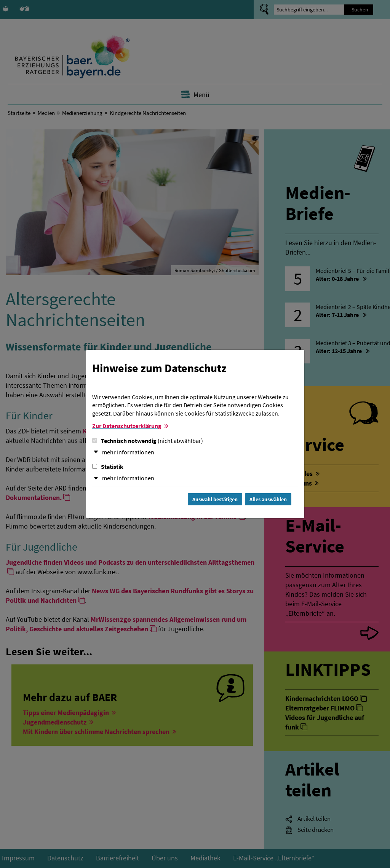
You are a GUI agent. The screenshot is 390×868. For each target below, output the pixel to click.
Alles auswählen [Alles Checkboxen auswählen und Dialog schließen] (268, 499)
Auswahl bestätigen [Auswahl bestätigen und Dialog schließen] (215, 499)
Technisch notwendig (148, 441)
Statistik (108, 467)
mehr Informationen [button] (128, 452)
